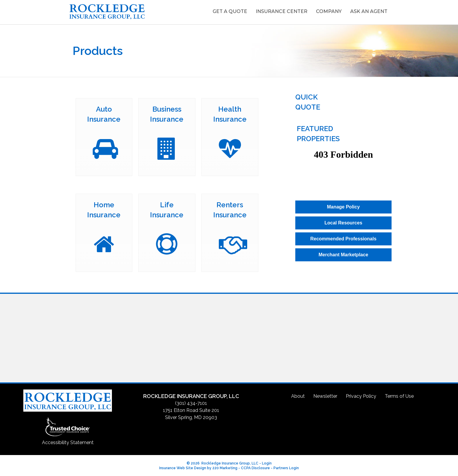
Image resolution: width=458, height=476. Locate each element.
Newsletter (325, 395)
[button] (343, 206)
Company (329, 11)
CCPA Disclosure (255, 467)
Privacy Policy (361, 395)
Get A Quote (230, 11)
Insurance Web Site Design (183, 467)
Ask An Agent (369, 11)
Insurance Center (282, 11)
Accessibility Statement (68, 442)
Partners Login (286, 467)
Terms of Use (399, 395)
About (298, 395)
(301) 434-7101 (191, 403)
